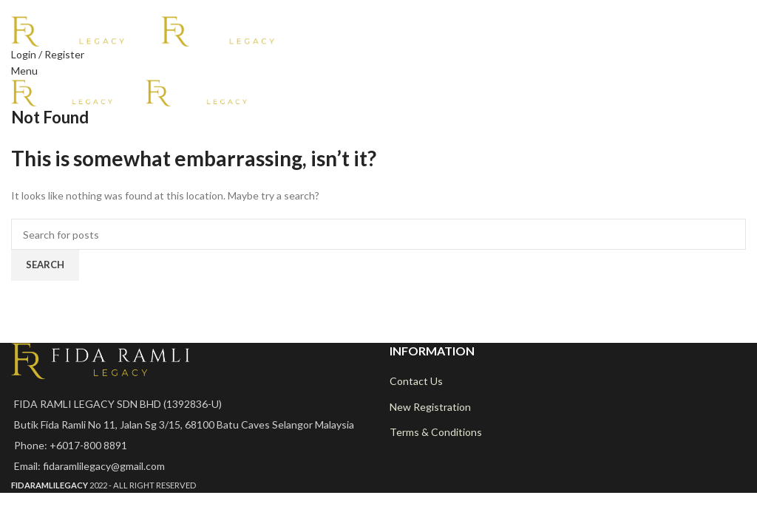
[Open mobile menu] (24, 71)
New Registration (430, 407)
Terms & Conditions (436, 432)
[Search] (378, 234)
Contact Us (416, 381)
